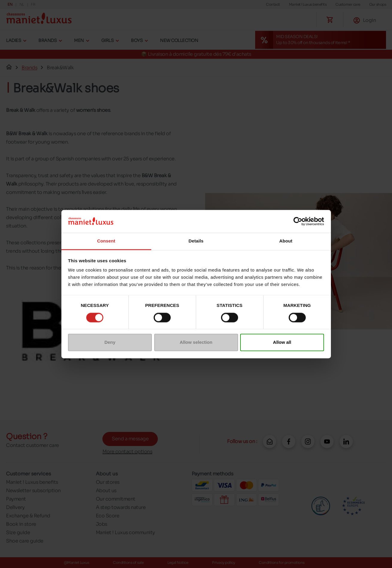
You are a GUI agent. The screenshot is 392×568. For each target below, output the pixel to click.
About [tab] (286, 241)
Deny (110, 342)
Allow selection (196, 342)
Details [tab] (196, 241)
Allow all (282, 342)
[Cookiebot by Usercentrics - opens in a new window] (298, 221)
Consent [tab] (106, 241)
